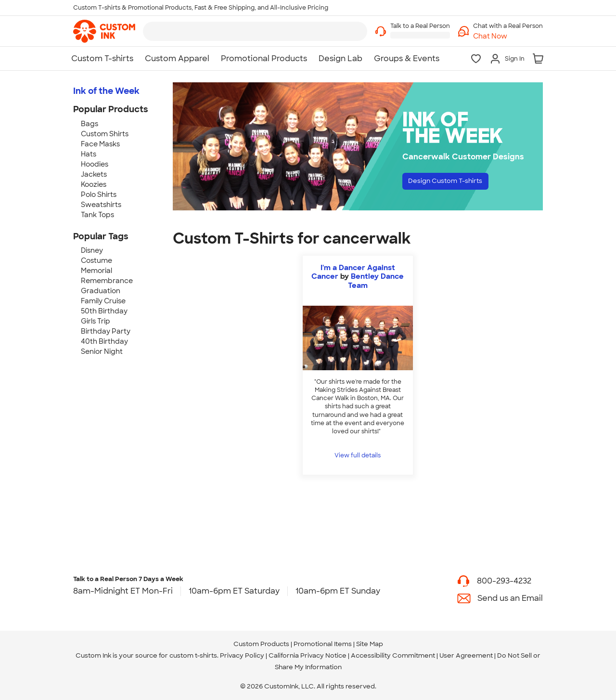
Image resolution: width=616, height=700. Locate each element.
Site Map (370, 644)
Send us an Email (510, 598)
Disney (92, 250)
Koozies (94, 184)
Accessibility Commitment (393, 655)
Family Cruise (103, 301)
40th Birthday (104, 341)
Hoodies (95, 164)
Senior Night (102, 351)
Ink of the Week (106, 91)
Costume (96, 260)
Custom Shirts (105, 134)
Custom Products (261, 644)
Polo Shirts (99, 194)
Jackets (94, 174)
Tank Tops (97, 215)
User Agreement (466, 655)
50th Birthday (104, 311)
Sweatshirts (101, 205)
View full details (358, 455)
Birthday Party (106, 331)
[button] (508, 36)
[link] (104, 31)
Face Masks (100, 144)
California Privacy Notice (308, 655)
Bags (90, 124)
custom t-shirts (193, 655)
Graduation (101, 291)
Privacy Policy (242, 655)
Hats (89, 154)
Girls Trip (96, 321)
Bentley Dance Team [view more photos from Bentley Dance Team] (376, 281)
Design (456, 183)
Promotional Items (323, 644)
